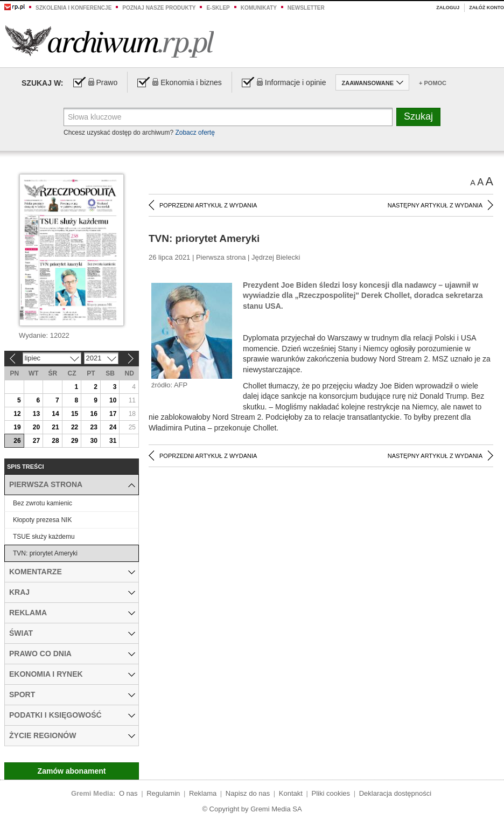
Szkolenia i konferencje (73, 8)
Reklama (203, 793)
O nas (128, 793)
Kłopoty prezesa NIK (42, 520)
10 (113, 400)
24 (113, 427)
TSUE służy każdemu (44, 537)
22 (75, 427)
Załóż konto (486, 8)
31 (113, 441)
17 (113, 414)
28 (55, 441)
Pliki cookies (331, 793)
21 (55, 427)
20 (36, 427)
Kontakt (291, 793)
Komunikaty (259, 8)
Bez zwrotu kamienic (43, 503)
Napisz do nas (248, 793)
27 (36, 441)
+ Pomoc (433, 83)
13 (36, 414)
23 (93, 427)
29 (75, 441)
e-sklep (218, 8)
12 (17, 414)
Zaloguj (448, 8)
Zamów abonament (72, 771)
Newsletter (306, 8)
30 (93, 441)
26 (17, 441)
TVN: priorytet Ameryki (45, 553)
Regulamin (163, 793)
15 (75, 414)
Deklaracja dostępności (395, 793)
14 (55, 414)
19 (17, 427)
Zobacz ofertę (195, 133)
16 (93, 414)
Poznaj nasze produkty (159, 8)
